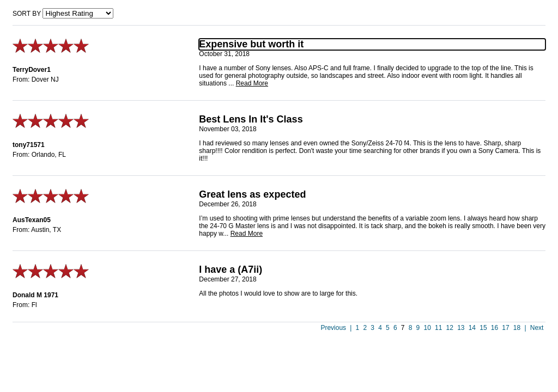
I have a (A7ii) (231, 269)
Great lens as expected (252, 194)
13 (461, 328)
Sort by (27, 14)
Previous (333, 328)
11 (438, 328)
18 (517, 328)
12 (450, 328)
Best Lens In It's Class (251, 119)
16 (495, 328)
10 (427, 328)
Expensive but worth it (251, 44)
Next (537, 328)
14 (472, 328)
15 (483, 328)
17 (505, 328)
